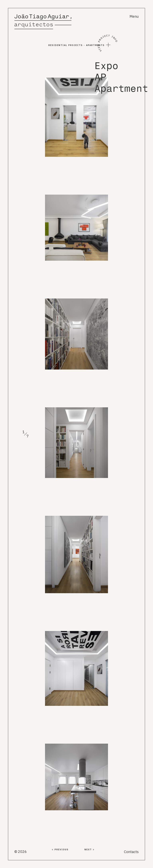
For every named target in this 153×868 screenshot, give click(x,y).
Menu (134, 16)
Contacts (131, 852)
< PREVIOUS (60, 849)
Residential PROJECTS (66, 45)
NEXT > (90, 849)
